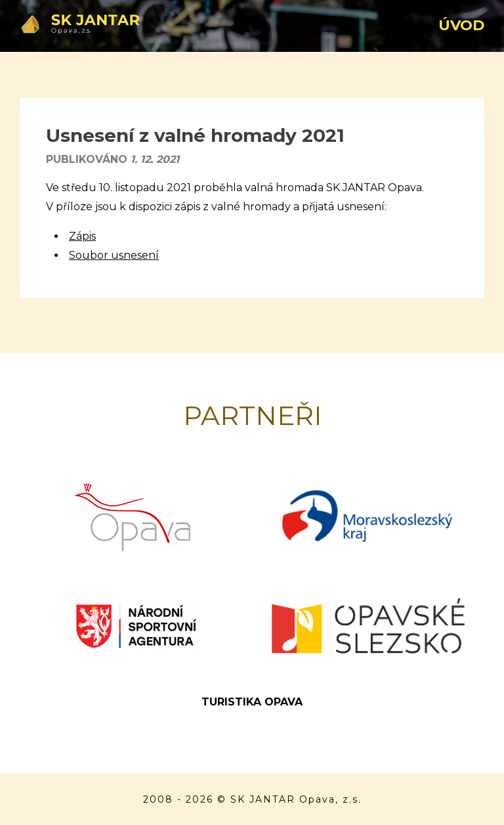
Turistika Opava (252, 702)
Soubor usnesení (114, 255)
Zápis (82, 236)
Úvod (461, 25)
